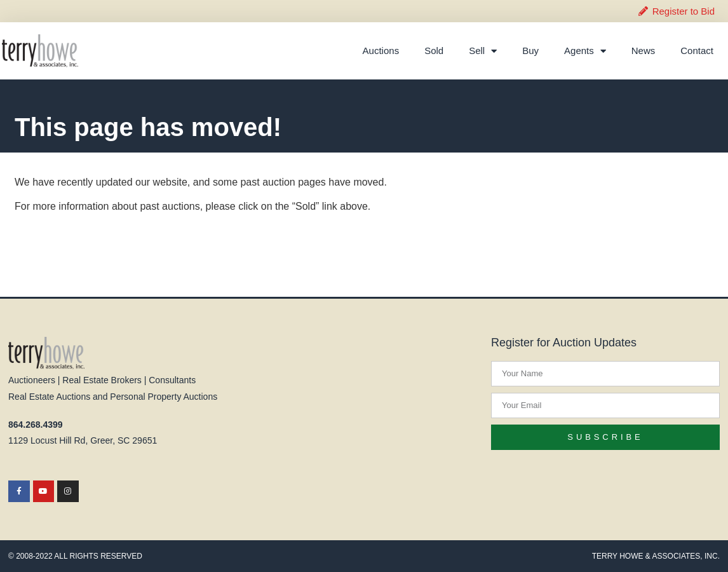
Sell (483, 51)
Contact (697, 51)
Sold (434, 51)
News (644, 51)
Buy (530, 51)
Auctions (381, 51)
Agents (585, 51)
